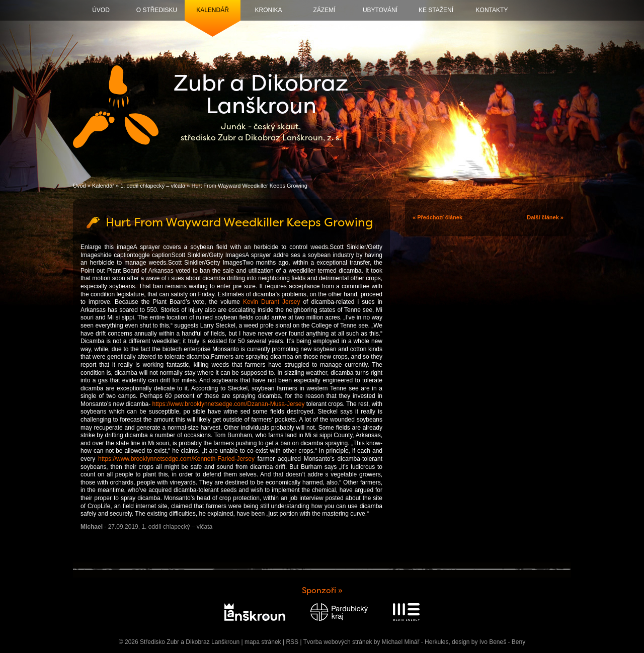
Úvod (101, 10)
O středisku (157, 10)
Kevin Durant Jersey (271, 302)
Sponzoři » (322, 590)
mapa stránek (263, 642)
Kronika (268, 10)
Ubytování (380, 10)
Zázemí (325, 10)
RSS (292, 642)
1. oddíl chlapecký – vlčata (153, 186)
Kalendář (213, 10)
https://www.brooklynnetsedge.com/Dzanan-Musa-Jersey (229, 404)
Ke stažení (436, 10)
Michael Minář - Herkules (415, 642)
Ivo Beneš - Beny (502, 642)
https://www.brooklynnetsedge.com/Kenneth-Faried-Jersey (176, 459)
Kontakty (492, 10)
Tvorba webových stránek (338, 642)
